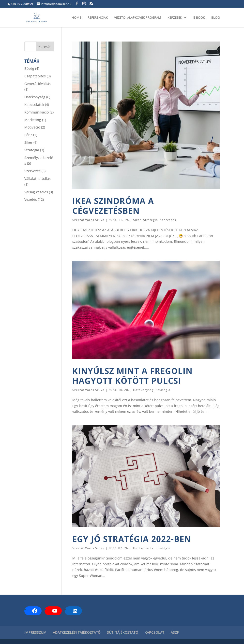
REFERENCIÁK (98, 18)
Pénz (28, 135)
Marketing (33, 120)
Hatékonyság (143, 390)
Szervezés (168, 220)
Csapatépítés (35, 76)
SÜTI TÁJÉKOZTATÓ (123, 632)
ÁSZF (175, 632)
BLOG (215, 18)
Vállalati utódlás (38, 179)
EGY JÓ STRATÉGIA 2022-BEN (132, 539)
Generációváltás (38, 84)
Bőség (29, 68)
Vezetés (31, 199)
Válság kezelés (36, 192)
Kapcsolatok (34, 105)
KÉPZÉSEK (175, 18)
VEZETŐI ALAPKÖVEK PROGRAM (138, 18)
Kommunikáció (37, 112)
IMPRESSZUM (35, 632)
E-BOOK (199, 18)
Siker (137, 220)
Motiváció (32, 127)
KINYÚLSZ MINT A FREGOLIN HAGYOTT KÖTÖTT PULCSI (132, 376)
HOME (76, 18)
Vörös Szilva (95, 220)
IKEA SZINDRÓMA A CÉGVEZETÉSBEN (113, 206)
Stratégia (151, 220)
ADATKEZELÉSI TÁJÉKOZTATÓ (77, 632)
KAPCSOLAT (154, 632)
